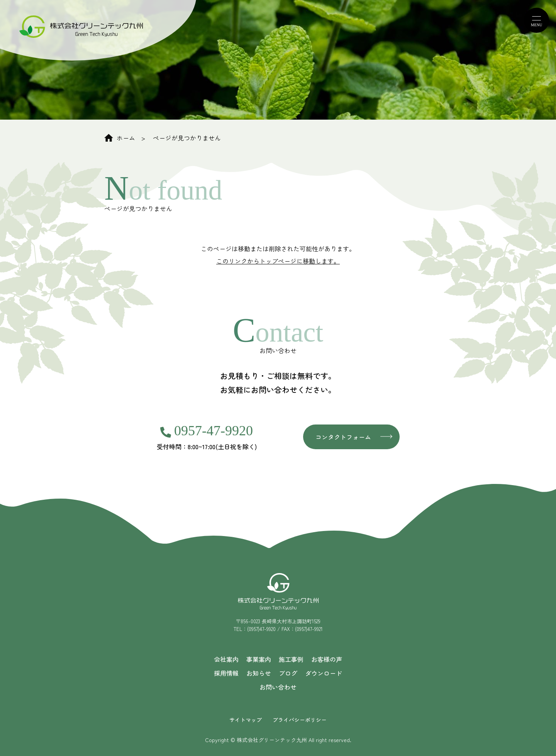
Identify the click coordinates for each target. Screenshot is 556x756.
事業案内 (259, 659)
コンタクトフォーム (343, 437)
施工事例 (291, 659)
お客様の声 (327, 659)
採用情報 (226, 673)
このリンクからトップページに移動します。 (278, 261)
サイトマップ (246, 720)
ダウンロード (324, 673)
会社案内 (226, 659)
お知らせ (259, 673)
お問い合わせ (278, 687)
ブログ (288, 673)
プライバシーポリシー (300, 720)
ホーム (120, 138)
